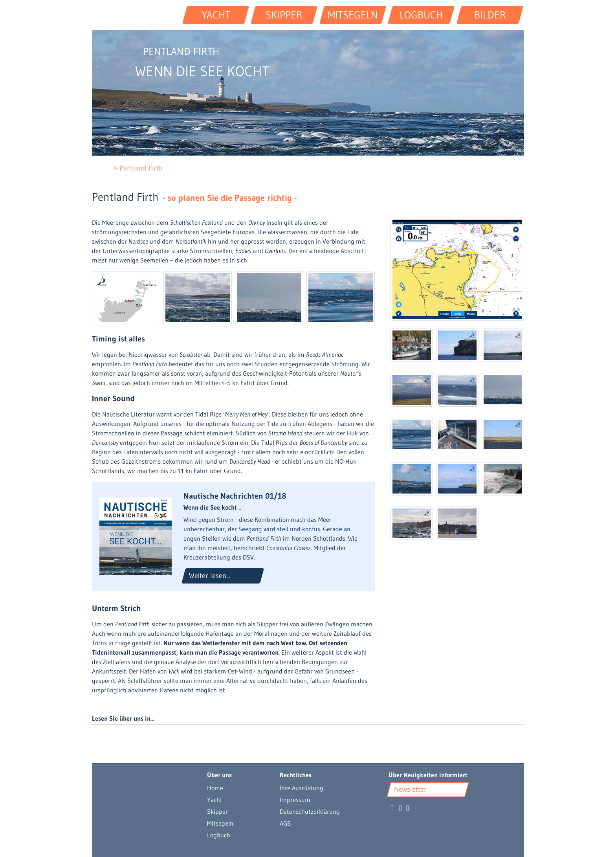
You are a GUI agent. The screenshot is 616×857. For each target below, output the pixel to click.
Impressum (295, 800)
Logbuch (219, 835)
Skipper (217, 811)
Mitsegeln (220, 823)
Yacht (215, 800)
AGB (285, 823)
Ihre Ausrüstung (302, 788)
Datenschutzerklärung (310, 811)
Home (215, 788)
